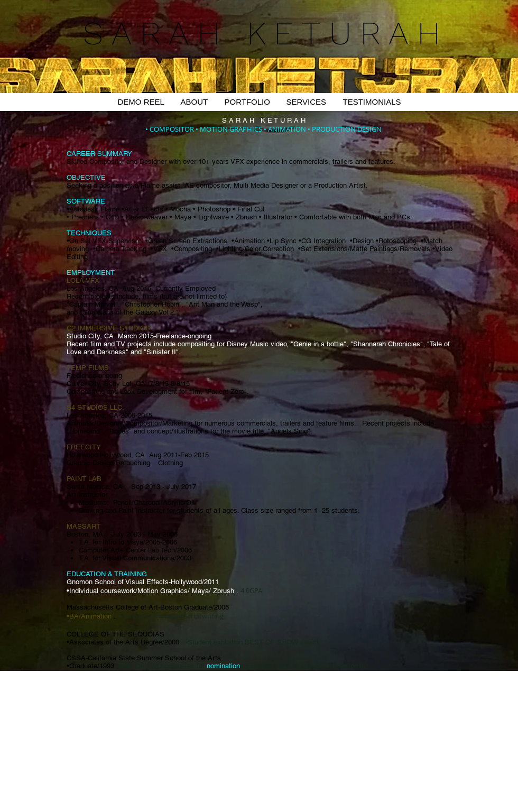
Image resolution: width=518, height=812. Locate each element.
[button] (247, 102)
